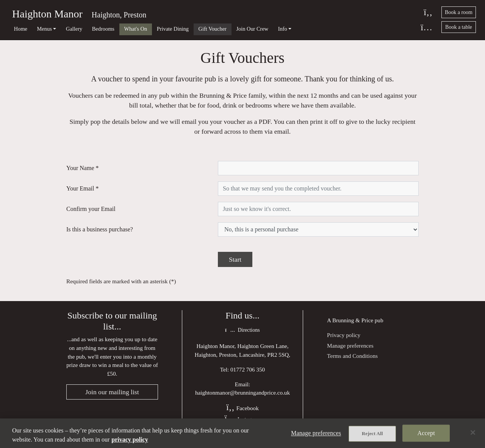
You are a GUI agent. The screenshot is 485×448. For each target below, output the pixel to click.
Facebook (242, 408)
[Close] (473, 432)
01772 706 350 (248, 369)
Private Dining (173, 29)
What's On (136, 29)
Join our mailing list (112, 392)
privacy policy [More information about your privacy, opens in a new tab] (130, 439)
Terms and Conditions (352, 356)
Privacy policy (344, 335)
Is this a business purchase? (100, 229)
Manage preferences (350, 346)
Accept (426, 433)
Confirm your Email (91, 209)
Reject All (372, 433)
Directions (242, 330)
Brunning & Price (353, 320)
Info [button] (283, 29)
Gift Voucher (213, 29)
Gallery (74, 29)
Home (21, 29)
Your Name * (82, 168)
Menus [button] (45, 29)
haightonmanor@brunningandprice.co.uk (242, 393)
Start (235, 259)
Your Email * (83, 188)
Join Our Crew (252, 29)
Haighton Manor (47, 14)
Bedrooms (103, 29)
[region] (242, 433)
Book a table (459, 27)
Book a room (459, 12)
